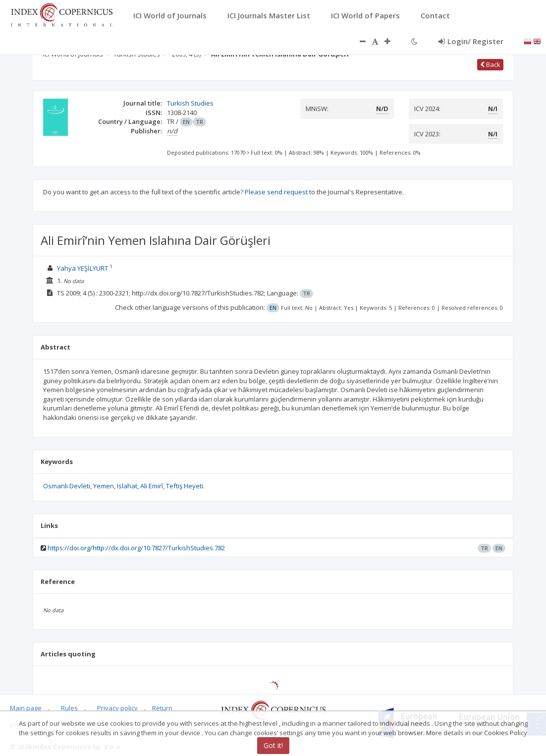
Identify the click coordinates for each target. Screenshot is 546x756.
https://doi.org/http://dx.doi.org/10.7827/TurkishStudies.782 (136, 548)
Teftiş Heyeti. (185, 486)
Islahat (127, 486)
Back (490, 64)
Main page (26, 708)
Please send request (276, 192)
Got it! (273, 745)
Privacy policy (117, 708)
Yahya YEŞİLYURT (82, 268)
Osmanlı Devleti (67, 486)
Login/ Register (471, 41)
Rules (69, 708)
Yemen (104, 486)
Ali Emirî (152, 486)
